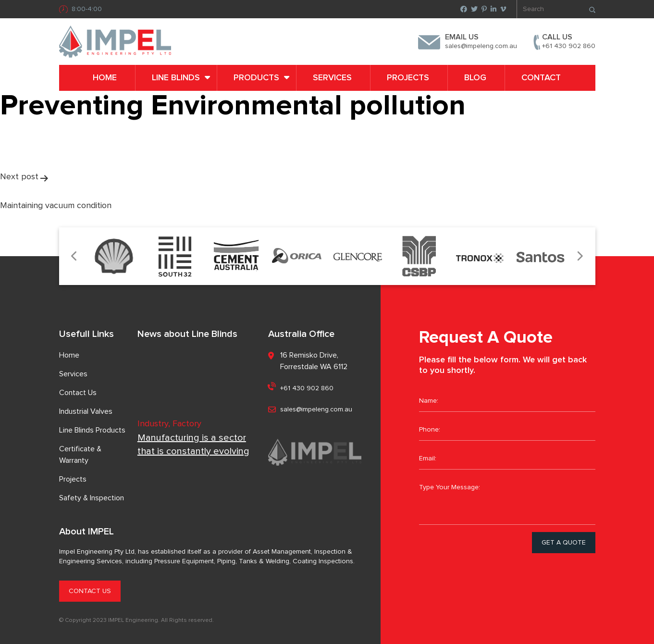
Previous (75, 256)
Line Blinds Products (92, 430)
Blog (475, 78)
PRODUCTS (256, 78)
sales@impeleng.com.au (481, 46)
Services (332, 78)
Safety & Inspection (92, 498)
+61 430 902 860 (569, 46)
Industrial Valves (86, 411)
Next (580, 256)
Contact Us (78, 393)
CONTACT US (90, 591)
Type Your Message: (507, 501)
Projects (408, 78)
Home (105, 78)
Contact (541, 78)
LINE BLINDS (176, 78)
